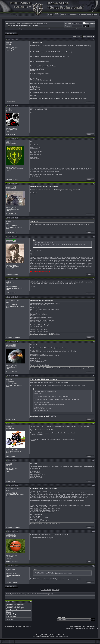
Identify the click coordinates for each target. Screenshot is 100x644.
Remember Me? (89, 24)
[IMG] (7, 615)
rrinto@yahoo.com (36, 476)
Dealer (9, 109)
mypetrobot (10, 569)
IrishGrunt (10, 221)
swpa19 (9, 427)
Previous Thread (46, 590)
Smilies (8, 613)
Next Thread (55, 590)
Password (68, 26)
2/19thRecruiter (12, 300)
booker (9, 43)
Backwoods (11, 142)
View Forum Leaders (89, 626)
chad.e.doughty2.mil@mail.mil (44, 512)
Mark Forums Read (76, 626)
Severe (9, 464)
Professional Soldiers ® (15, 24)
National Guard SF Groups (31, 24)
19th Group (43, 24)
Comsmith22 (11, 345)
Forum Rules (10, 619)
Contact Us (69, 628)
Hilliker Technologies (62, 636)
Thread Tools (76, 37)
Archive (92, 628)
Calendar (77, 29)
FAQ (49, 29)
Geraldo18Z (11, 187)
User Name (68, 23)
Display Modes (88, 37)
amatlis (9, 379)
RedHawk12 (11, 535)
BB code (8, 612)
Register (22, 29)
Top (96, 628)
